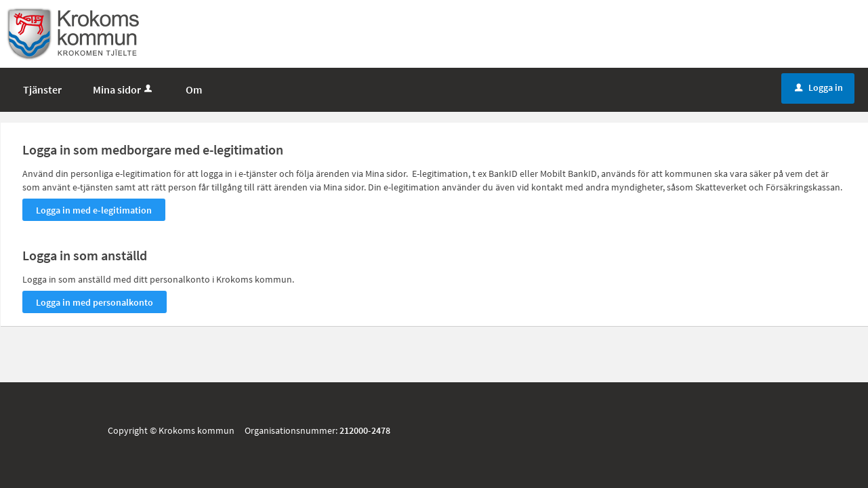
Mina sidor (124, 89)
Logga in (819, 87)
